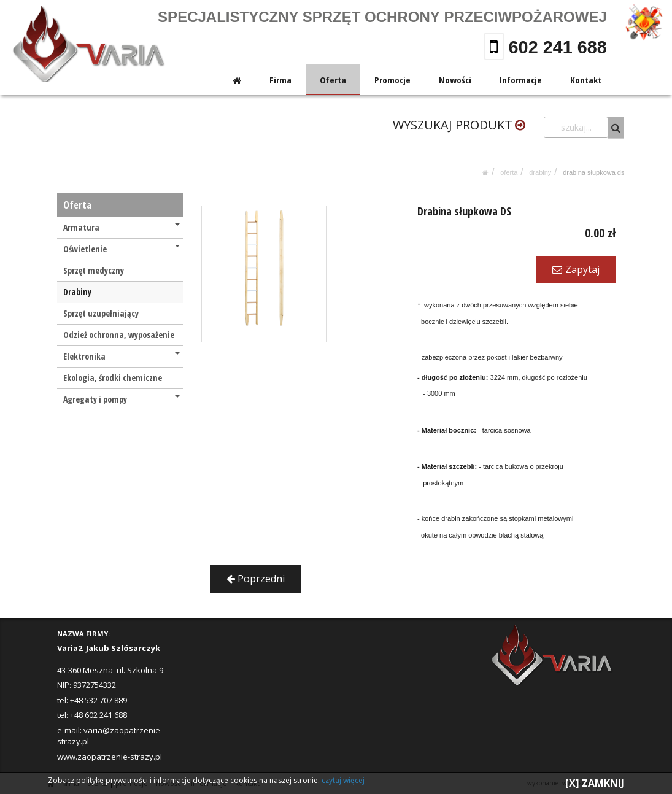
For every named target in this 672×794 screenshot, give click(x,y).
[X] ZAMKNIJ (595, 783)
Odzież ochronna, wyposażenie (119, 335)
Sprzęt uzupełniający (101, 313)
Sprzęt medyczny (94, 270)
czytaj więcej (343, 780)
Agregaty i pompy (122, 399)
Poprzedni (256, 579)
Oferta (334, 80)
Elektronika (122, 356)
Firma (281, 80)
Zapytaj (576, 269)
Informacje (521, 80)
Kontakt (586, 80)
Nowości (455, 80)
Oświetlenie (122, 249)
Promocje (392, 80)
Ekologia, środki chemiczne (113, 378)
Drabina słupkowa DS (593, 172)
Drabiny (540, 172)
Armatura (122, 227)
